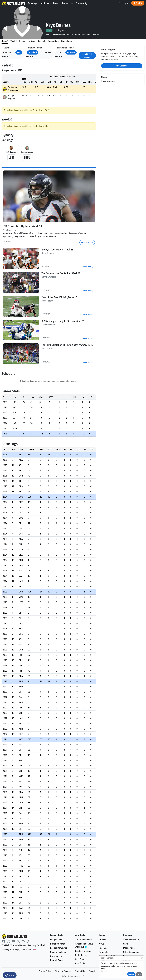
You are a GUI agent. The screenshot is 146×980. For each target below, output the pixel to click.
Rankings (34, 3)
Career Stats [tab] (54, 41)
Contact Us (80, 971)
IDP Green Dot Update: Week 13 (22, 226)
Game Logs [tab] (66, 41)
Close (139, 974)
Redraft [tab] (5, 41)
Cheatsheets (56, 956)
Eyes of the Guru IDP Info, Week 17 (59, 297)
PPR (19, 52)
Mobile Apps (129, 948)
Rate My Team (57, 960)
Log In (126, 3)
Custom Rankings (58, 952)
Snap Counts (80, 959)
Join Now (138, 3)
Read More (87, 242)
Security (93, 971)
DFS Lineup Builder (83, 940)
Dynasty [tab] (23, 41)
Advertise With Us (131, 940)
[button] (5, 57)
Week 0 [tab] (14, 41)
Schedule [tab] (42, 41)
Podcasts (68, 3)
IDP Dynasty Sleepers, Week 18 (57, 250)
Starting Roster (35, 48)
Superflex (47, 52)
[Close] (142, 958)
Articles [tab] (32, 41)
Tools (57, 3)
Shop (125, 944)
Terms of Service (63, 971)
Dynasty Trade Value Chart (84, 945)
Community (82, 3)
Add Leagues (122, 66)
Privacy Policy (45, 971)
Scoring (7, 48)
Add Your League (87, 55)
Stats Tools (80, 963)
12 (71, 52)
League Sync (56, 940)
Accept (131, 974)
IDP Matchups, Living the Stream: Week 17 (63, 321)
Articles (46, 3)
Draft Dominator (57, 944)
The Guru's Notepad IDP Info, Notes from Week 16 (67, 345)
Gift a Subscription (132, 952)
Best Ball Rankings (83, 951)
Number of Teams (65, 48)
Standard (33, 52)
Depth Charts (81, 955)
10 (60, 52)
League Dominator (59, 948)
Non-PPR (7, 52)
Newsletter (104, 952)
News (101, 944)
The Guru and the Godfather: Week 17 (61, 273)
